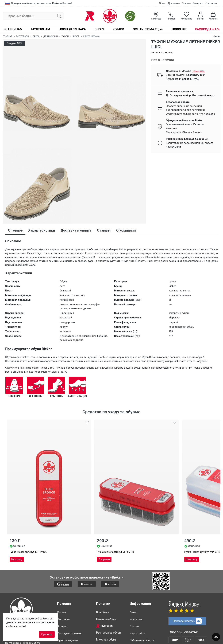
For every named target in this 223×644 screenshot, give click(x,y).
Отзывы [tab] (104, 230)
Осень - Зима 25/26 (148, 29)
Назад (217, 36)
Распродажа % (207, 29)
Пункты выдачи (68, 584)
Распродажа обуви (108, 577)
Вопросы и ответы (69, 609)
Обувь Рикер (104, 598)
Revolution (104, 570)
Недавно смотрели (109, 632)
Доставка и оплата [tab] (76, 230)
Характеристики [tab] (42, 230)
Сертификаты (66, 602)
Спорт (99, 29)
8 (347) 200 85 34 (25, 595)
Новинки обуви (106, 563)
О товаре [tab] (15, 230)
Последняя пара (72, 29)
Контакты (211, 3)
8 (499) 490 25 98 (30, 587)
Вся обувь (103, 557)
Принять (47, 634)
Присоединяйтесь (187, 565)
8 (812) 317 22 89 (42, 591)
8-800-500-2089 (21, 576)
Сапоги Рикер (105, 605)
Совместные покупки (110, 625)
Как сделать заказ (69, 577)
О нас (162, 3)
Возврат (198, 3)
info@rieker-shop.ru (26, 604)
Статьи (134, 570)
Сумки (119, 29)
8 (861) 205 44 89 (35, 599)
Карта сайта (137, 577)
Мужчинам (41, 29)
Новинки (179, 29)
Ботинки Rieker (106, 612)
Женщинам (13, 29)
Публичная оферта (142, 584)
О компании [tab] (126, 230)
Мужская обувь (106, 584)
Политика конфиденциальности (144, 593)
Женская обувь (106, 591)
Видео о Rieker (139, 602)
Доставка (174, 3)
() (198, 71)
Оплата (186, 3)
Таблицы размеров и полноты (71, 593)
